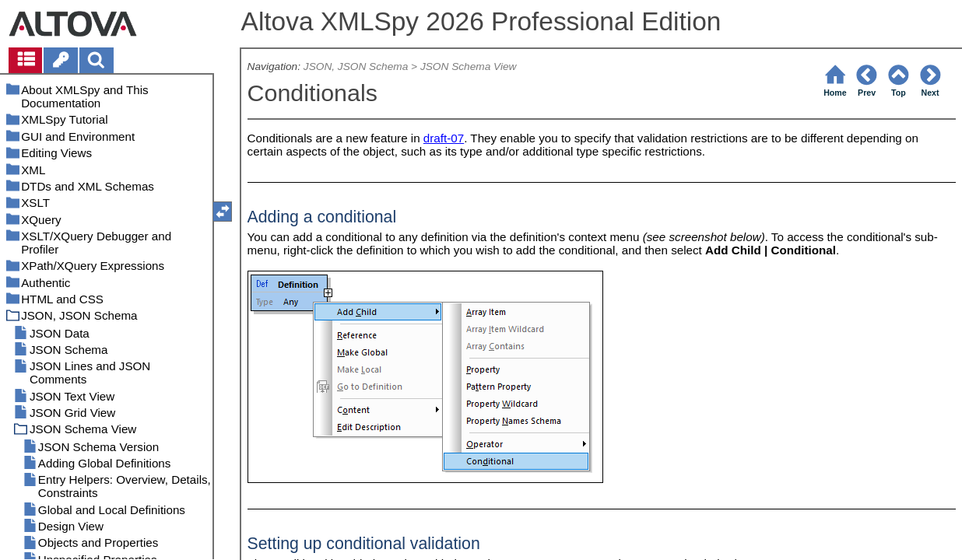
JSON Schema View (469, 66)
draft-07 (444, 138)
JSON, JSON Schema (356, 66)
